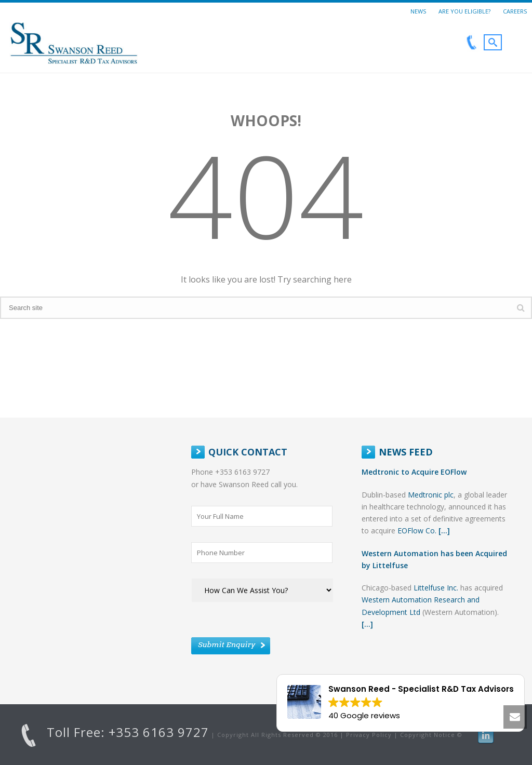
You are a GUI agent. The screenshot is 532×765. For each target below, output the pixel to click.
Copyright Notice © (431, 735)
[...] (444, 531)
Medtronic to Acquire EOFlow (414, 472)
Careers (515, 11)
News (418, 11)
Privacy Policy (369, 735)
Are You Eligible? (464, 11)
